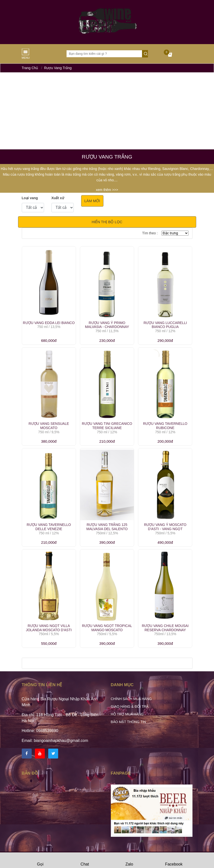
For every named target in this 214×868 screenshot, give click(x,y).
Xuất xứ (58, 198)
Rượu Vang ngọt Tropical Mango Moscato (107, 628)
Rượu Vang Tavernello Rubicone (165, 426)
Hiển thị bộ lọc (107, 222)
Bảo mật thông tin (128, 722)
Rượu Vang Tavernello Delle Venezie (49, 527)
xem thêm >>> (107, 190)
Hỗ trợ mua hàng (127, 714)
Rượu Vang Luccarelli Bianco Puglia (165, 325)
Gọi (40, 861)
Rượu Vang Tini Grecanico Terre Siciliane (107, 426)
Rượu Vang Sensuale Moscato (49, 426)
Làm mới (92, 201)
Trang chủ (30, 68)
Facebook (174, 861)
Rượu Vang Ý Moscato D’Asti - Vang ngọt (165, 527)
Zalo (129, 861)
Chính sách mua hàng (131, 699)
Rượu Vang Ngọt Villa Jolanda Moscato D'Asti (49, 628)
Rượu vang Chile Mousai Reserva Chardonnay (165, 628)
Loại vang (30, 198)
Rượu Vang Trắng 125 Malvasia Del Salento (107, 527)
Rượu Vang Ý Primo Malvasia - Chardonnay (107, 325)
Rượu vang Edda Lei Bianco (49, 323)
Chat (85, 861)
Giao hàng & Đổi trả (130, 706)
